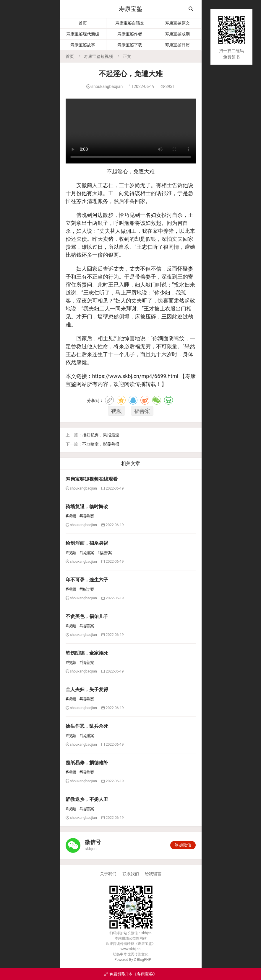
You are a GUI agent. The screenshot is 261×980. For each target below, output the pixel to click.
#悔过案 (87, 589)
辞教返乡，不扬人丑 (87, 799)
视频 (116, 411)
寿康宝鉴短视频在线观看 (92, 479)
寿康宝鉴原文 (177, 23)
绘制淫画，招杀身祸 (87, 543)
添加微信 (183, 845)
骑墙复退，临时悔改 (87, 507)
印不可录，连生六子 (87, 580)
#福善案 (87, 516)
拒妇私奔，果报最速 (101, 435)
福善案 (142, 411)
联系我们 (131, 874)
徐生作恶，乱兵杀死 (87, 726)
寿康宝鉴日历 (177, 45)
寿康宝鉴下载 (130, 45)
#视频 (71, 516)
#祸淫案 (87, 553)
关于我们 (108, 874)
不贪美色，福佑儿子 (87, 616)
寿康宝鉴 (131, 9)
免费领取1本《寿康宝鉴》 (130, 974)
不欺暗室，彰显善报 (101, 444)
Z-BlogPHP (142, 960)
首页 (83, 23)
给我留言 (153, 874)
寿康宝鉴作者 (130, 34)
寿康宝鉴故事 (83, 45)
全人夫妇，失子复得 (87, 689)
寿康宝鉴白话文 (130, 23)
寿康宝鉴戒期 (177, 34)
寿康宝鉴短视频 (98, 56)
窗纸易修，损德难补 (87, 763)
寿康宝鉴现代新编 (83, 34)
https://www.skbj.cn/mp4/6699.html (135, 376)
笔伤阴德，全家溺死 (87, 653)
